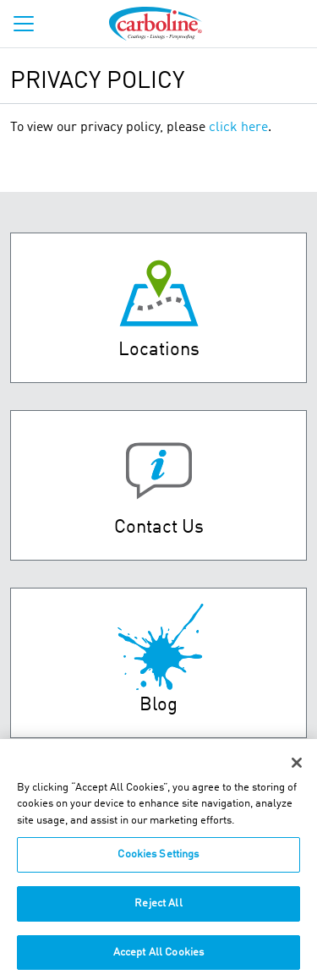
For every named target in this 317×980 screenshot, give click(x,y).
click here (238, 128)
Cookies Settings (158, 860)
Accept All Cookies (158, 958)
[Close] (297, 768)
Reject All (158, 909)
